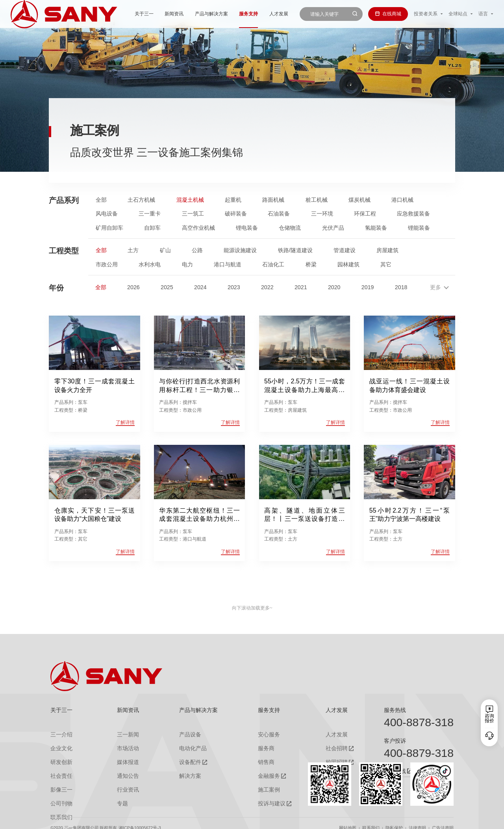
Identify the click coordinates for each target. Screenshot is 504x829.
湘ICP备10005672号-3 (140, 819)
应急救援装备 (413, 214)
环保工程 (365, 214)
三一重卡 (150, 214)
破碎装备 (236, 214)
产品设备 (185, 734)
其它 (386, 264)
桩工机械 (317, 200)
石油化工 (273, 264)
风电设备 (107, 214)
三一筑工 (193, 214)
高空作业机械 (198, 228)
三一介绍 (60, 734)
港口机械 (402, 200)
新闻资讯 (145, 14)
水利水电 (150, 264)
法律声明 (417, 819)
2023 (234, 287)
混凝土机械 (190, 200)
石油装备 (279, 214)
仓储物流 (290, 228)
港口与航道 (228, 264)
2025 (167, 287)
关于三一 (115, 14)
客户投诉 (395, 741)
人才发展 (249, 14)
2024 (200, 287)
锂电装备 (247, 228)
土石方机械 (141, 200)
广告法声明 (443, 819)
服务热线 (395, 710)
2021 (301, 287)
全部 (101, 200)
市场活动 (122, 747)
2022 (267, 287)
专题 (118, 797)
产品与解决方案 (182, 14)
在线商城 (388, 14)
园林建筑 (348, 264)
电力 (187, 264)
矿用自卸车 (109, 228)
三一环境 (322, 214)
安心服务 (263, 734)
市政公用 (107, 264)
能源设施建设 (240, 250)
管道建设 (345, 250)
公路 (197, 250)
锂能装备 (419, 228)
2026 (133, 287)
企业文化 (60, 747)
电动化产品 (187, 747)
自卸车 (152, 228)
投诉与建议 (266, 797)
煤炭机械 (359, 200)
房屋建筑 (387, 250)
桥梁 (311, 264)
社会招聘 (327, 747)
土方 (133, 250)
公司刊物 (60, 797)
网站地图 (348, 819)
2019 (368, 287)
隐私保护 (394, 819)
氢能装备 (376, 228)
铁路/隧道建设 (295, 250)
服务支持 (219, 14)
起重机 (233, 200)
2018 (401, 287)
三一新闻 (122, 734)
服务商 (261, 747)
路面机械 (273, 200)
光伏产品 (333, 228)
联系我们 (371, 819)
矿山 (165, 250)
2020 (334, 287)
